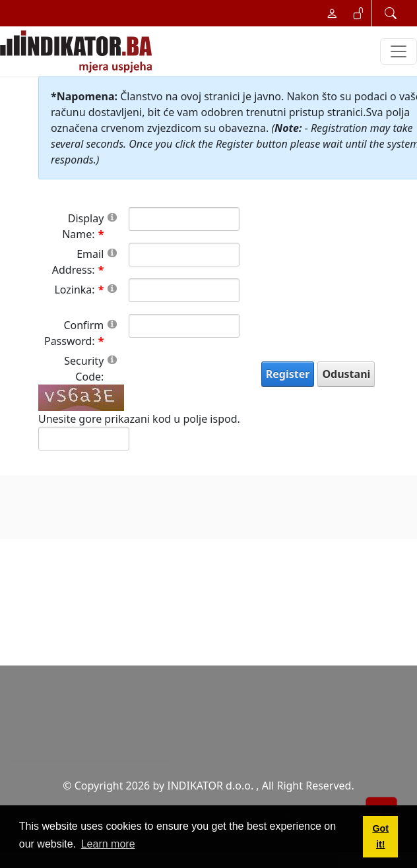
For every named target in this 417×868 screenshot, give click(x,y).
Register (288, 374)
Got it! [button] (380, 836)
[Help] (112, 217)
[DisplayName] (184, 219)
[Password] (184, 290)
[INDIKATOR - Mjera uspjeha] (79, 51)
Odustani (346, 374)
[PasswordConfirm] (184, 326)
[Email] (184, 255)
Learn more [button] (108, 844)
